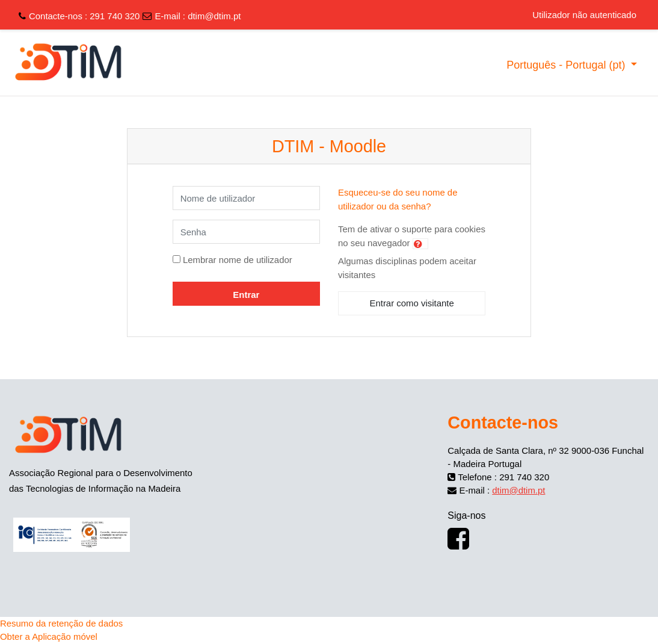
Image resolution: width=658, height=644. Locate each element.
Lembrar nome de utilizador (238, 260)
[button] (420, 244)
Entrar (246, 295)
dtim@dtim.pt (214, 16)
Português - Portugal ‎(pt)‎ (567, 65)
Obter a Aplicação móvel (49, 636)
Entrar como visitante (411, 303)
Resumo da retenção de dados (61, 623)
